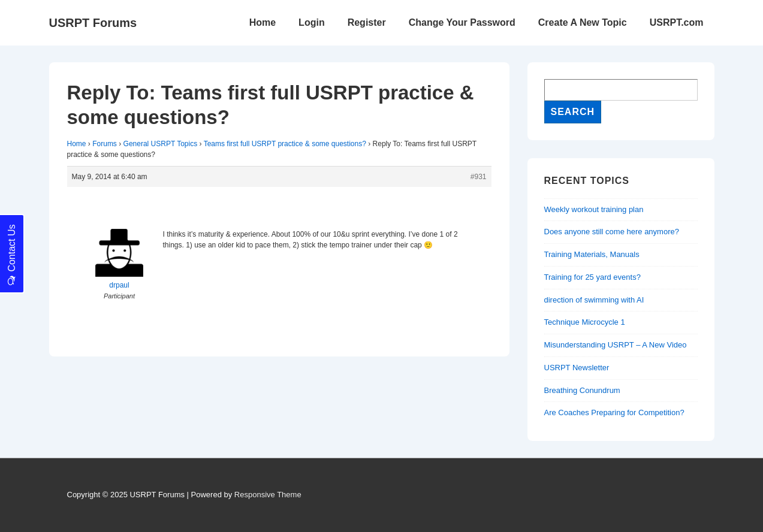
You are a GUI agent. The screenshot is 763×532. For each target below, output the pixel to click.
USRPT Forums (93, 23)
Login (312, 22)
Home (263, 22)
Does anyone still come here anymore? (612, 232)
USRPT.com (677, 22)
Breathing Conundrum (582, 390)
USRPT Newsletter (577, 368)
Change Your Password (462, 22)
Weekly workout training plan (594, 209)
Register (367, 22)
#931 (479, 177)
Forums (105, 144)
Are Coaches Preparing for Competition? (614, 412)
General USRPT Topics (161, 144)
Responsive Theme (268, 495)
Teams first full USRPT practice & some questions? (285, 144)
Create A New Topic (583, 22)
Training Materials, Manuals (592, 254)
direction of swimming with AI (594, 300)
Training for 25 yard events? (592, 277)
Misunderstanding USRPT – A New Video (616, 345)
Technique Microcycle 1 (585, 322)
